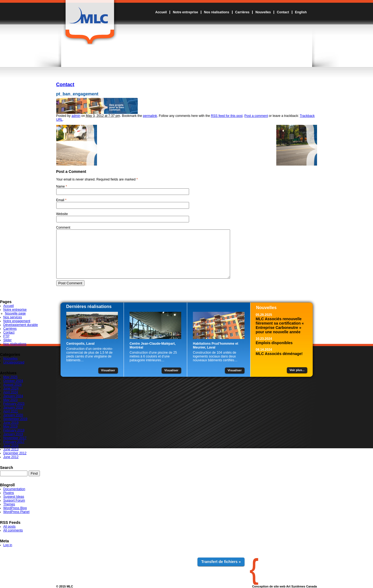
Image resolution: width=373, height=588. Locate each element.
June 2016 (11, 446)
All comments (13, 530)
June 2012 (11, 457)
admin (76, 116)
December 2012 (15, 453)
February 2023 (14, 404)
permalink (150, 116)
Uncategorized (14, 362)
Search (7, 468)
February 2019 (14, 430)
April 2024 (11, 392)
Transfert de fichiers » (221, 562)
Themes (9, 504)
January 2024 (13, 396)
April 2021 (11, 411)
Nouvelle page (15, 313)
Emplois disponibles (274, 343)
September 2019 (15, 419)
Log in (8, 545)
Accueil (161, 12)
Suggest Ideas (14, 497)
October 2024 (13, 381)
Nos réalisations (217, 12)
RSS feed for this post (227, 116)
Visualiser (108, 370)
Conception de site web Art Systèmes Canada (285, 586)
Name (61, 186)
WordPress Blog (15, 508)
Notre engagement (17, 321)
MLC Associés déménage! (279, 354)
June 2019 (11, 423)
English (301, 12)
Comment (63, 228)
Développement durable (21, 325)
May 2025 (10, 377)
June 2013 (11, 449)
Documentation (14, 489)
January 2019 (13, 434)
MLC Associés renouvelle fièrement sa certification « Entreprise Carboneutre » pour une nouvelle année (280, 325)
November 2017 (15, 438)
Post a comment (256, 116)
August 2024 (12, 385)
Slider (7, 340)
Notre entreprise (185, 12)
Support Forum (14, 500)
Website (62, 214)
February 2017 (14, 442)
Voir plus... (297, 370)
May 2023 (10, 400)
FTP (6, 336)
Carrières (242, 12)
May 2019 (10, 427)
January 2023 (13, 407)
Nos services (13, 317)
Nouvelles (263, 12)
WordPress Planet (16, 512)
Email (60, 200)
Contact (283, 12)
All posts (9, 527)
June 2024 (11, 388)
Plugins (9, 493)
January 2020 (13, 415)
